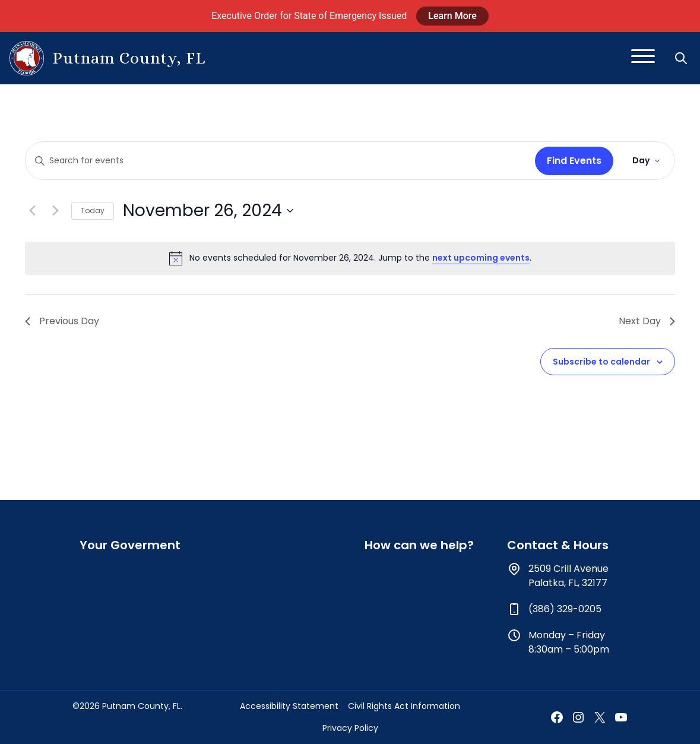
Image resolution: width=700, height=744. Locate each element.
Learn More (452, 16)
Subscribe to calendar (601, 362)
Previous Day (62, 321)
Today (93, 210)
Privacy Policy (350, 728)
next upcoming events (481, 258)
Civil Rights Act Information (404, 706)
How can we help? (419, 545)
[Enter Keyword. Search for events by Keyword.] (278, 161)
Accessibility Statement (289, 706)
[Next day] (55, 211)
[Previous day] (32, 211)
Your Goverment (130, 545)
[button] (682, 58)
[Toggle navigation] (643, 58)
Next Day (647, 321)
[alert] (350, 258)
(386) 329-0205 (565, 609)
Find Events (574, 161)
